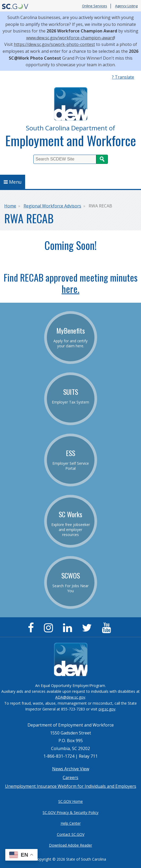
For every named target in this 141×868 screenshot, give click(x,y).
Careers (70, 777)
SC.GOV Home (70, 801)
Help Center (71, 823)
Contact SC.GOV (71, 834)
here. (70, 289)
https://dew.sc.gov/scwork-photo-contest (54, 44)
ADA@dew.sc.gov (70, 697)
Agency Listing (126, 6)
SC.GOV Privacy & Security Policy (70, 812)
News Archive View (71, 769)
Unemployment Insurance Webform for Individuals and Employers (71, 786)
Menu (13, 182)
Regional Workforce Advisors (52, 206)
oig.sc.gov (107, 709)
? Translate (123, 77)
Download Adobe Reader (70, 845)
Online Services (95, 6)
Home (10, 206)
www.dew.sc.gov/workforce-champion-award (70, 38)
